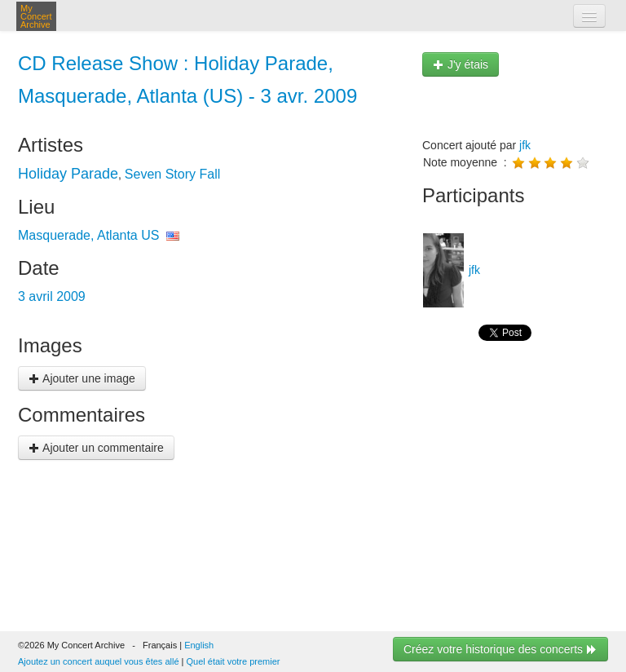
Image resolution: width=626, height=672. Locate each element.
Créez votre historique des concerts (500, 649)
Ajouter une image (82, 378)
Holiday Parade (68, 174)
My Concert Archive (36, 16)
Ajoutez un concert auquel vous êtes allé (99, 661)
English (199, 645)
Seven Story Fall (172, 174)
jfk (525, 145)
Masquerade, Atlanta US (88, 235)
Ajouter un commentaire (96, 448)
